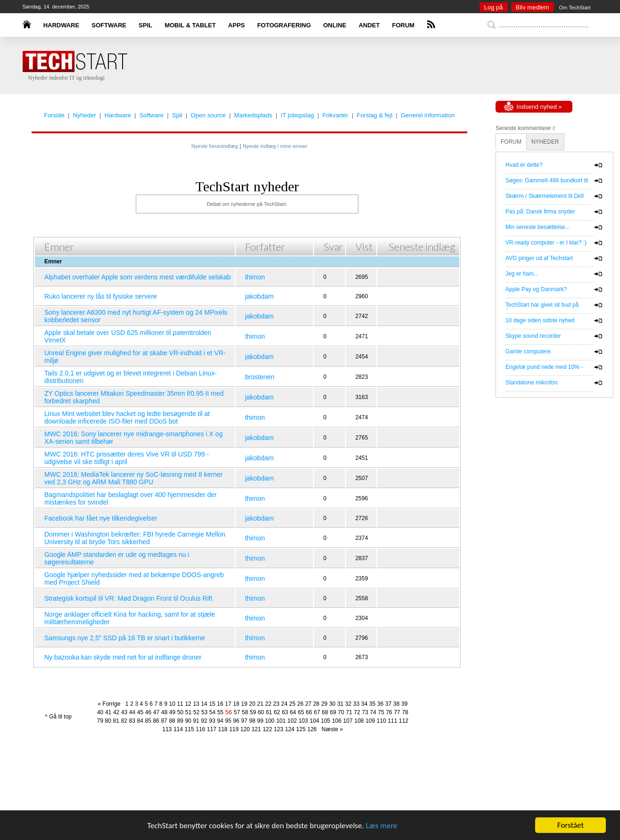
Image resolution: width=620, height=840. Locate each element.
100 (270, 721)
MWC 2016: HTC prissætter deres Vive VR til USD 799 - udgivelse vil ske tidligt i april (127, 458)
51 (188, 712)
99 (260, 721)
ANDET (369, 25)
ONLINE (335, 25)
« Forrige (111, 704)
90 (188, 721)
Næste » (331, 729)
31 (340, 704)
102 (292, 721)
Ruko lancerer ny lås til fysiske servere (101, 296)
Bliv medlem (533, 7)
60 (261, 712)
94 (220, 721)
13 (196, 704)
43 (124, 712)
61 (269, 712)
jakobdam (260, 296)
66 (309, 712)
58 (245, 712)
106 (337, 721)
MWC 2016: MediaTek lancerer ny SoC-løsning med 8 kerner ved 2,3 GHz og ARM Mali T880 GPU (133, 478)
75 (381, 712)
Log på (494, 7)
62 (277, 712)
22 (268, 704)
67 (317, 712)
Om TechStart (575, 8)
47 (156, 712)
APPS (236, 25)
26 (300, 704)
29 (324, 704)
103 (303, 721)
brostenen (260, 377)
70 (341, 712)
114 (178, 729)
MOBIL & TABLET (190, 25)
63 (285, 712)
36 (380, 704)
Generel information (428, 115)
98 (252, 721)
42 (116, 712)
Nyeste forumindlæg (215, 146)
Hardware (117, 115)
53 (204, 712)
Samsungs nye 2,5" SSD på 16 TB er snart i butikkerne (125, 638)
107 (348, 721)
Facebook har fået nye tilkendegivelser (101, 518)
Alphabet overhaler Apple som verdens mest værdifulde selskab (137, 277)
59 (253, 712)
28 (316, 704)
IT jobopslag (297, 115)
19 (244, 704)
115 (190, 729)
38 (396, 704)
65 (301, 712)
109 (370, 721)
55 (220, 712)
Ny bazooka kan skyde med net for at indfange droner (123, 657)
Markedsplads (253, 115)
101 (281, 721)
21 (260, 704)
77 (397, 712)
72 (357, 712)
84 (140, 721)
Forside (54, 115)
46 (148, 712)
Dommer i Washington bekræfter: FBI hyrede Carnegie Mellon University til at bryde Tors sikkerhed (135, 538)
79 (100, 721)
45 (140, 712)
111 (392, 721)
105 (326, 721)
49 (172, 712)
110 (381, 721)
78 (405, 712)
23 (276, 704)
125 (301, 729)
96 (236, 721)
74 (373, 712)
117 (212, 729)
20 (252, 704)
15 (212, 704)
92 (204, 721)
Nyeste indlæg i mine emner (275, 146)
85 (148, 721)
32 (348, 704)
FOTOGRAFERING (284, 25)
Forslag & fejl (374, 115)
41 (108, 712)
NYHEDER (545, 142)
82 (124, 721)
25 (292, 704)
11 (180, 704)
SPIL (145, 25)
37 (388, 704)
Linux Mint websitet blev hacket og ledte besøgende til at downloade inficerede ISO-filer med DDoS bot (127, 417)
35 (372, 704)
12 (188, 704)
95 (228, 721)
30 (332, 704)
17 (228, 704)
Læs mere (382, 826)
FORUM (404, 25)
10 (172, 704)
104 (314, 721)
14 (204, 704)
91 (196, 721)
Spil (177, 115)
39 (404, 704)
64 (293, 712)
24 (284, 704)
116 (200, 729)
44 (132, 712)
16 (220, 704)
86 (156, 721)
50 (180, 712)
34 (364, 704)
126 (312, 729)
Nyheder (85, 115)
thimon (255, 277)
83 (132, 721)
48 (164, 712)
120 (245, 729)
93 (212, 721)
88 (172, 721)
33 (356, 704)
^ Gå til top (58, 717)
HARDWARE (62, 25)
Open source (208, 115)
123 (279, 729)
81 (116, 721)
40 (100, 712)
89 (180, 721)
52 (196, 712)
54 (212, 712)
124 (289, 729)
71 (349, 712)
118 (223, 729)
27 (308, 704)
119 (234, 729)
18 (236, 704)
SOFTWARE (109, 25)
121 (256, 729)
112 (404, 721)
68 (325, 712)
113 (167, 729)
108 (359, 721)
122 (267, 729)
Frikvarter (335, 115)
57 (237, 712)
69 (333, 712)
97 (244, 721)
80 (108, 721)
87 (164, 721)
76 (389, 712)
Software (152, 115)
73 (365, 712)
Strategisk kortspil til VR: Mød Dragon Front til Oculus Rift (128, 598)
